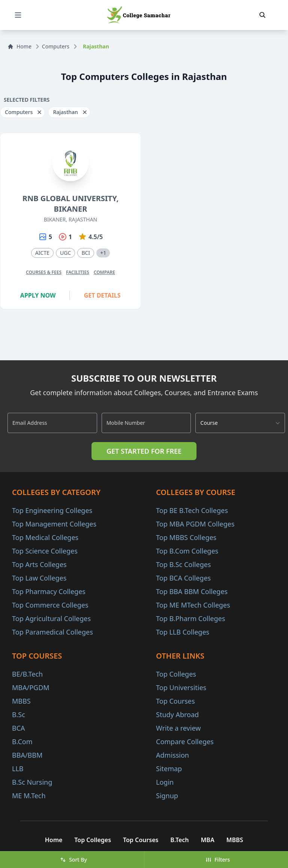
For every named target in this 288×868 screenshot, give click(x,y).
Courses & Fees (44, 272)
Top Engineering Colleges (52, 510)
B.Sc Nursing (32, 782)
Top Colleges (176, 674)
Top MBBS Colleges (186, 537)
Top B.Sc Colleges (183, 564)
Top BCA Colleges (183, 578)
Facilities (78, 272)
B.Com (22, 742)
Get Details (102, 295)
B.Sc (19, 715)
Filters (218, 860)
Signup (167, 796)
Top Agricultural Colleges (51, 618)
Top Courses (175, 701)
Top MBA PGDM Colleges (195, 524)
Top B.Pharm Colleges (190, 618)
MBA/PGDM (31, 687)
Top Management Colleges (54, 524)
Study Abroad (177, 715)
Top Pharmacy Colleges (49, 591)
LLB (18, 769)
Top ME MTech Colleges (193, 605)
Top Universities (181, 687)
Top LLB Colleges (183, 632)
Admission (172, 755)
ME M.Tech (29, 796)
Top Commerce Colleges (50, 605)
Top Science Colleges (45, 551)
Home (19, 46)
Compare (104, 272)
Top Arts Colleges (39, 564)
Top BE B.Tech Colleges (192, 510)
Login (165, 782)
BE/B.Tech (27, 674)
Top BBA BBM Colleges (192, 591)
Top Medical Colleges (45, 537)
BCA (19, 728)
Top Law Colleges (39, 578)
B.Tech (179, 840)
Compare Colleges (185, 742)
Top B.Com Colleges (187, 551)
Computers (56, 46)
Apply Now (38, 295)
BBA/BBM (27, 755)
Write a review (178, 728)
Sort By (73, 860)
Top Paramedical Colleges (52, 632)
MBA (208, 840)
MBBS (21, 701)
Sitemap (169, 769)
